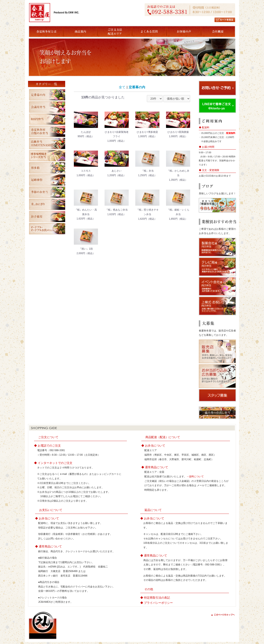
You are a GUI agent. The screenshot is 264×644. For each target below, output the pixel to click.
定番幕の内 (137, 87)
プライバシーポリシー (158, 603)
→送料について (195, 477)
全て (122, 87)
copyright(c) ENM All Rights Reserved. (213, 633)
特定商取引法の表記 (157, 598)
